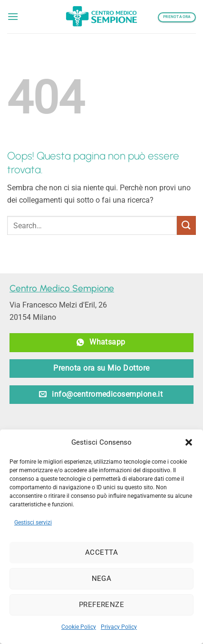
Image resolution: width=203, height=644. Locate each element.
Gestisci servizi (33, 523)
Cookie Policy (79, 627)
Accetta (101, 552)
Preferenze (102, 605)
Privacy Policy (119, 627)
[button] (189, 442)
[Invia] (186, 225)
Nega (102, 579)
